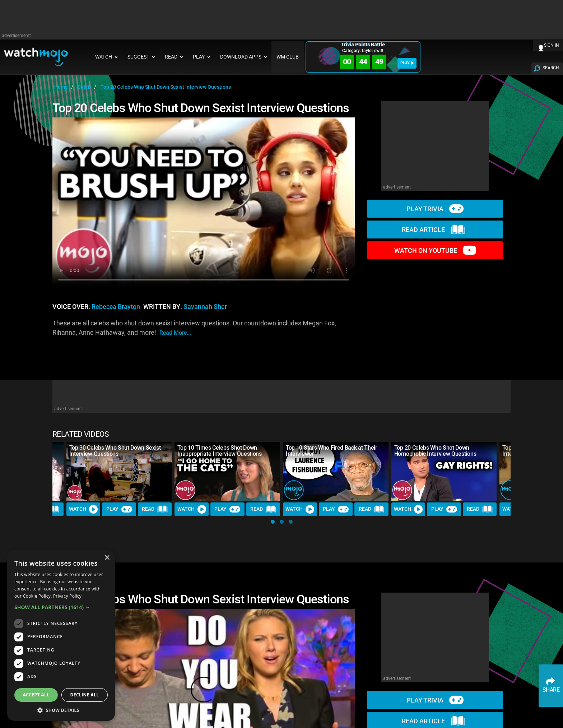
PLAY (407, 63)
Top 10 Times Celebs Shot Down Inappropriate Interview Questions (219, 451)
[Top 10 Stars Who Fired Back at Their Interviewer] (336, 471)
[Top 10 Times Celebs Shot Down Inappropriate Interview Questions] (227, 471)
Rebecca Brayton (116, 307)
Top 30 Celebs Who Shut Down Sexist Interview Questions (115, 451)
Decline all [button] (85, 695)
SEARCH (551, 68)
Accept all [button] (36, 695)
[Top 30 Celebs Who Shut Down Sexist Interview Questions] (119, 471)
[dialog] (61, 636)
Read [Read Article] (155, 509)
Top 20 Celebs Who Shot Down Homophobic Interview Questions (435, 451)
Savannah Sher (205, 307)
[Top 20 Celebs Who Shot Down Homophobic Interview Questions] (444, 471)
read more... (175, 333)
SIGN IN (552, 45)
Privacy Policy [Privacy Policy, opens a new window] (67, 596)
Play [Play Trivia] (119, 509)
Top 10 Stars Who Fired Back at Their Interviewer (331, 451)
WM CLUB (288, 57)
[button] (273, 522)
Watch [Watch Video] (83, 509)
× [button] (107, 558)
